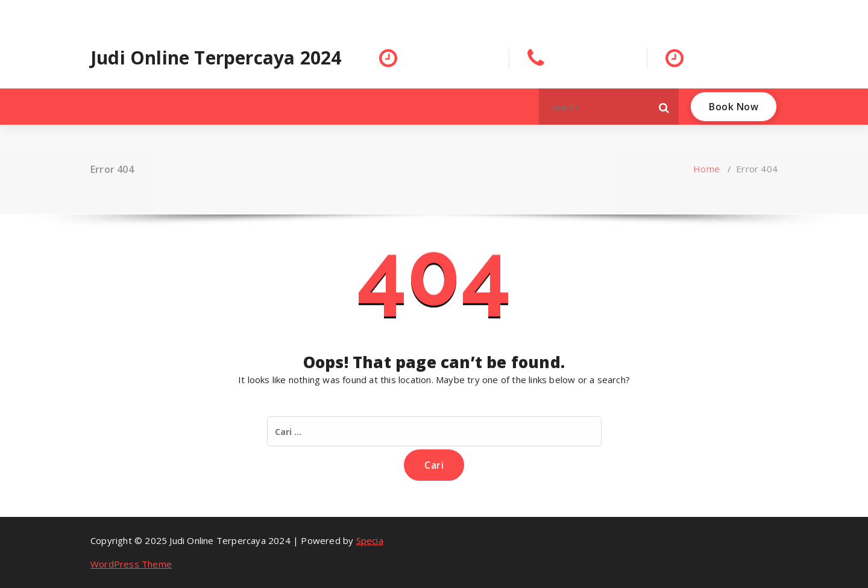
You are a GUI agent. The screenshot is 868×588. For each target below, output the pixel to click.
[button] (664, 107)
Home (706, 169)
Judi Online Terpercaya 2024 (216, 58)
